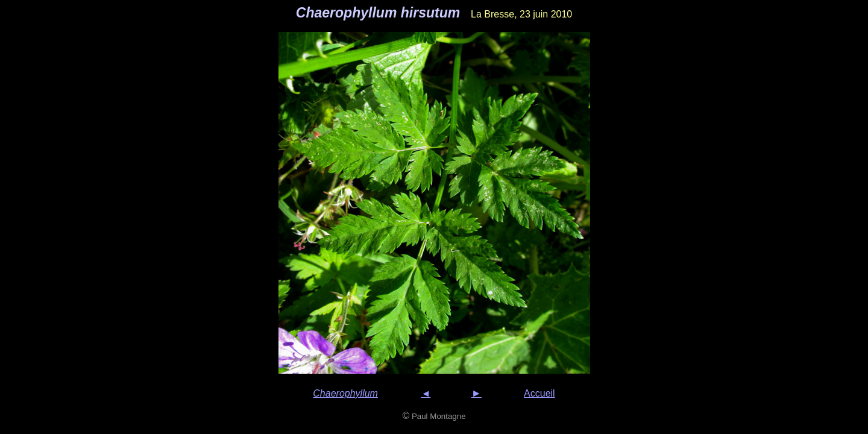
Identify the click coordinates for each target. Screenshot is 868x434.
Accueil (539, 393)
